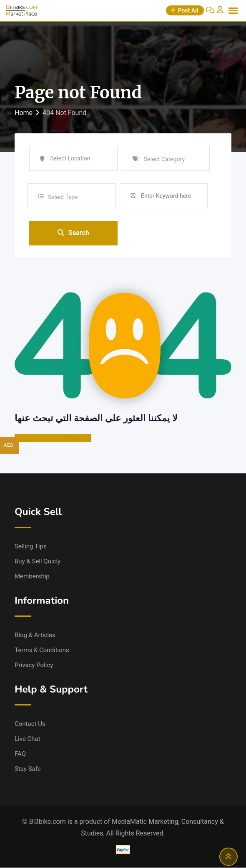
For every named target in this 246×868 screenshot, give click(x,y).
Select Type (63, 197)
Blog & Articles (35, 635)
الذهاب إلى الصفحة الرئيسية (53, 439)
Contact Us (30, 724)
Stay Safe (28, 769)
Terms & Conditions (42, 650)
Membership (32, 577)
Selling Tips (31, 547)
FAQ (20, 754)
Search (73, 233)
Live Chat (28, 739)
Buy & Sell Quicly (38, 562)
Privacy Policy (34, 665)
